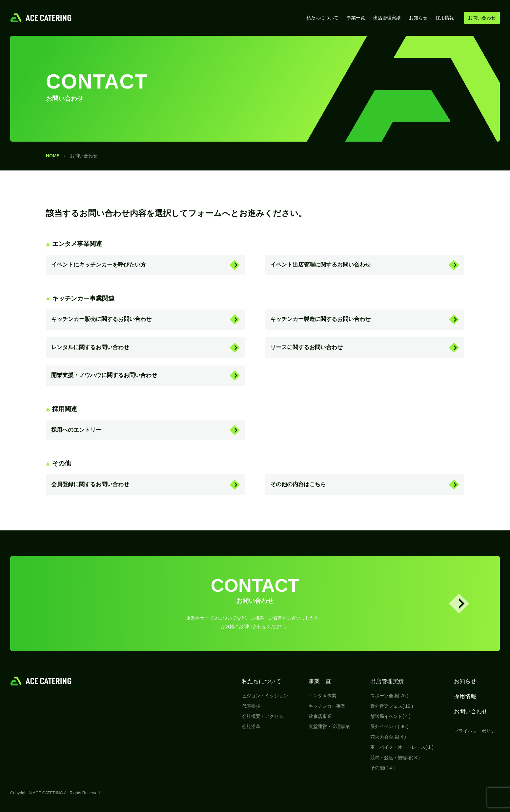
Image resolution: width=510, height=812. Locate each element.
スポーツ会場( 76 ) (389, 696)
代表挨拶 (251, 706)
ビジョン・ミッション (265, 696)
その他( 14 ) (383, 768)
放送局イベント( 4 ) (390, 716)
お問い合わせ (471, 712)
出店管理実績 (387, 18)
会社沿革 (251, 726)
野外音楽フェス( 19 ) (392, 706)
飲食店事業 (320, 716)
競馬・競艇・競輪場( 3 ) (395, 758)
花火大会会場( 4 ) (388, 737)
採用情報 (445, 18)
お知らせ (418, 18)
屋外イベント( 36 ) (389, 726)
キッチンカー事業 (327, 706)
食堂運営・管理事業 (329, 726)
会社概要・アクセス (263, 716)
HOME (53, 156)
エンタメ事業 (322, 696)
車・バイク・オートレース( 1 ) (402, 747)
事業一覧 (356, 18)
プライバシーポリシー (477, 731)
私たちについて (322, 18)
